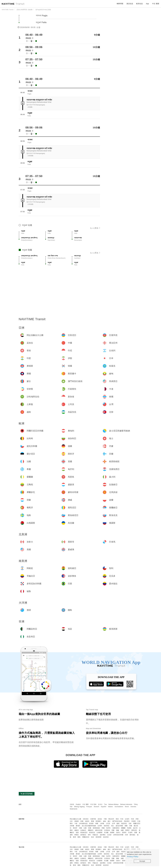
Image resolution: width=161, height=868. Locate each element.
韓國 (82, 821)
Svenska (133, 807)
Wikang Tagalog (79, 807)
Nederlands (74, 809)
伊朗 (137, 819)
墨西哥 (124, 833)
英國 (90, 828)
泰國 (97, 823)
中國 (105, 819)
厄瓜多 (109, 835)
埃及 (92, 837)
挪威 (118, 830)
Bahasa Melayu (114, 804)
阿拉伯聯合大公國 (75, 819)
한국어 (100, 804)
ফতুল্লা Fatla (41, 22)
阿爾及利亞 (86, 837)
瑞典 (77, 833)
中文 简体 (93, 804)
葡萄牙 (127, 830)
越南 (118, 823)
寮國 (92, 821)
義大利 (135, 828)
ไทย (106, 804)
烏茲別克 (124, 823)
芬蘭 (80, 828)
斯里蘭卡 (98, 821)
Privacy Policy (133, 857)
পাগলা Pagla (42, 16)
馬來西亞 (127, 821)
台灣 (113, 823)
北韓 (130, 823)
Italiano (111, 807)
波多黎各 (103, 835)
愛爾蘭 (123, 828)
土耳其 (108, 823)
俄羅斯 (112, 833)
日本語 (72, 804)
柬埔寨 (77, 821)
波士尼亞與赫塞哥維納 (89, 826)
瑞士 (113, 826)
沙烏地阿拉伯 (83, 823)
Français (89, 807)
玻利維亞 (83, 835)
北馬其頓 (107, 830)
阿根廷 (77, 835)
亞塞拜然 (93, 819)
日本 (71, 821)
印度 (132, 819)
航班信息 (139, 4)
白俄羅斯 (100, 833)
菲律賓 (134, 821)
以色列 (127, 819)
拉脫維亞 (83, 830)
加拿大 (118, 833)
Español (104, 807)
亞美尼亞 (86, 819)
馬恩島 (129, 828)
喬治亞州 (111, 819)
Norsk (127, 807)
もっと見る (95, 228)
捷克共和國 (119, 826)
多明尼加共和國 (118, 835)
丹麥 (131, 826)
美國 (136, 833)
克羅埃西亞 (116, 828)
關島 (79, 837)
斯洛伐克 (92, 833)
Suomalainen (119, 807)
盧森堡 (77, 830)
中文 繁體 (86, 804)
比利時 (100, 826)
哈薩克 (87, 821)
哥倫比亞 (95, 835)
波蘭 (122, 830)
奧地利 (78, 826)
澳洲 (74, 837)
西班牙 (75, 828)
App (147, 4)
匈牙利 (108, 828)
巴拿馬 (130, 833)
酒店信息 (130, 4)
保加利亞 (107, 826)
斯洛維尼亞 (84, 833)
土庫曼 (102, 823)
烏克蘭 (106, 833)
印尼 (122, 819)
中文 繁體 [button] (156, 4)
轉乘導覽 (120, 4)
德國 (126, 826)
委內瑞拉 (132, 835)
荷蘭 (113, 830)
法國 (85, 828)
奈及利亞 (106, 837)
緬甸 (105, 821)
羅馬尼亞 (134, 830)
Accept (142, 861)
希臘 (103, 828)
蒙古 (109, 821)
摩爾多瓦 (91, 830)
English (78, 804)
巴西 (126, 835)
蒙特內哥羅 (99, 830)
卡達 (76, 823)
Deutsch (96, 807)
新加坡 (91, 823)
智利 (89, 835)
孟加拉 (100, 819)
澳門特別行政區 (117, 821)
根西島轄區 (96, 828)
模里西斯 (98, 837)
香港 (117, 819)
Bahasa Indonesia (126, 804)
